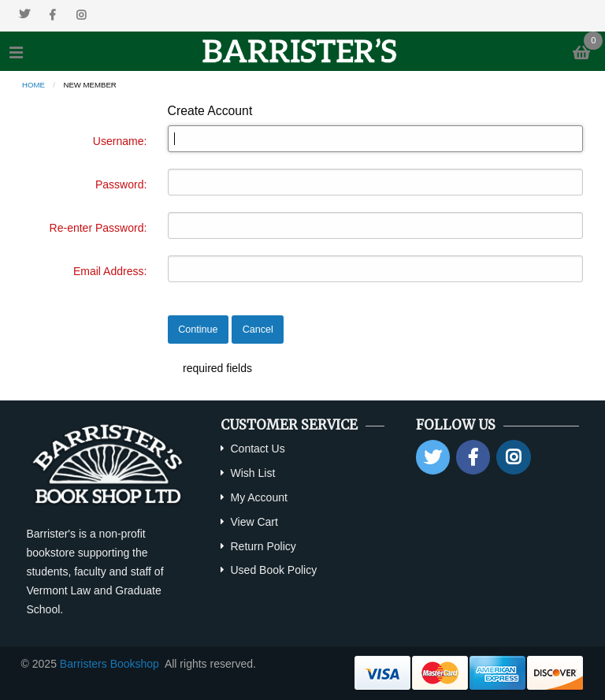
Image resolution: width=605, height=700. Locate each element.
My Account (258, 497)
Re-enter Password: (98, 228)
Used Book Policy (273, 570)
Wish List (252, 473)
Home (33, 85)
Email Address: (110, 271)
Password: (121, 184)
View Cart (254, 522)
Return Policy (263, 546)
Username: (120, 141)
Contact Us (257, 449)
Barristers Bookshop (109, 664)
